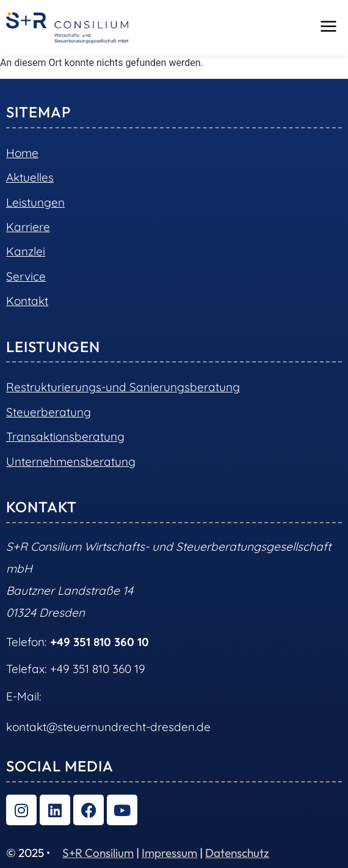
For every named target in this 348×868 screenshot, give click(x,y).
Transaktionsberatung (65, 436)
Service (26, 276)
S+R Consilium (98, 853)
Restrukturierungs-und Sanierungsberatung (123, 387)
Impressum (169, 853)
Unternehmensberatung (71, 462)
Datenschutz (237, 853)
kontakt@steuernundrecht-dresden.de (108, 727)
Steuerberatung (49, 412)
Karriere (28, 227)
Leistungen (35, 202)
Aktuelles (30, 177)
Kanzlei (26, 251)
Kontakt (27, 301)
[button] (328, 28)
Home (22, 153)
